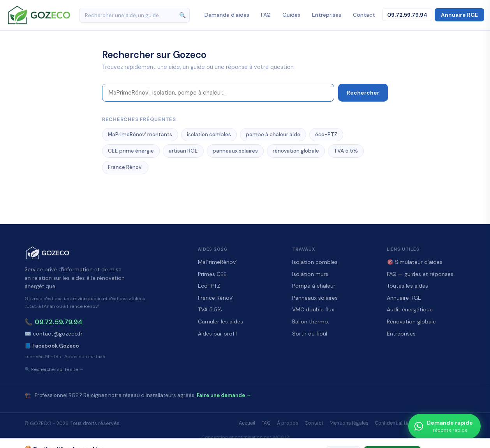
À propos (288, 423)
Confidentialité (391, 423)
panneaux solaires (235, 151)
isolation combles (209, 134)
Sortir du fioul (310, 334)
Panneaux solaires (315, 298)
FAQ (266, 15)
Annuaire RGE (459, 15)
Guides (291, 15)
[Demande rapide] (444, 426)
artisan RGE (183, 151)
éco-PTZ (326, 134)
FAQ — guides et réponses (420, 274)
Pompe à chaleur (314, 286)
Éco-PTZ (209, 286)
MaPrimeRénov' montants (140, 134)
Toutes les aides (407, 286)
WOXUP (281, 437)
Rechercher (363, 93)
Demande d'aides (227, 15)
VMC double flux (313, 309)
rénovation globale (296, 151)
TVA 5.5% (346, 151)
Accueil (247, 423)
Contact (364, 15)
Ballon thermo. (311, 322)
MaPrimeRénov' (217, 262)
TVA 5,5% (210, 309)
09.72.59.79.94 (407, 15)
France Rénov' (125, 167)
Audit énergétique (410, 309)
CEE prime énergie (131, 151)
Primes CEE (212, 274)
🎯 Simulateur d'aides (415, 262)
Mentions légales (349, 423)
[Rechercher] (134, 15)
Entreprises (327, 15)
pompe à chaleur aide (273, 134)
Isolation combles (315, 262)
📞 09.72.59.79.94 (53, 322)
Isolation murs (310, 274)
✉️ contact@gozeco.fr (54, 334)
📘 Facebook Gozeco (52, 346)
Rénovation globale (411, 322)
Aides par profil (217, 334)
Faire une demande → (224, 395)
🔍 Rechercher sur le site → (54, 370)
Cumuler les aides (220, 322)
